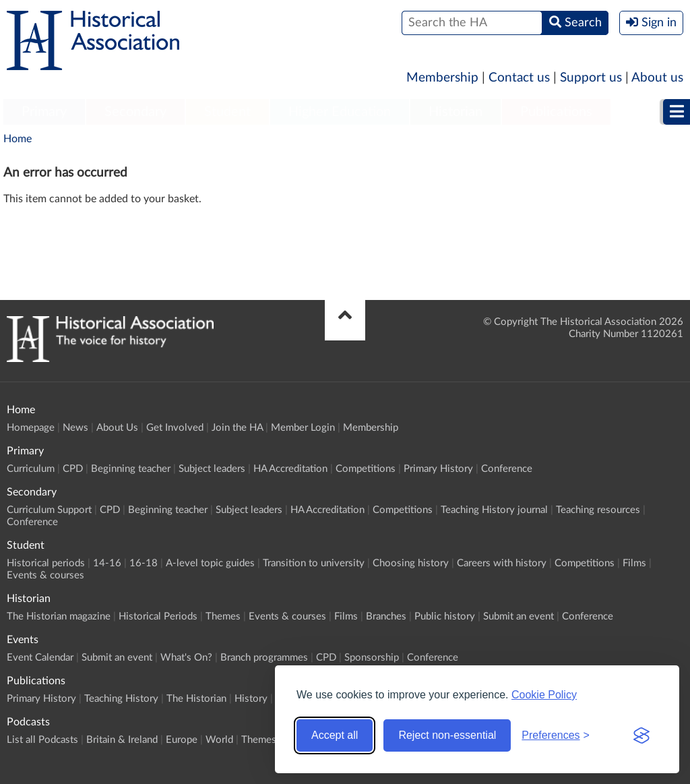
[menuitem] (44, 113)
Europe (182, 740)
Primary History (438, 469)
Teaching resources (598, 510)
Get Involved (175, 428)
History (251, 699)
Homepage (31, 428)
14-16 (107, 563)
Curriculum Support (49, 510)
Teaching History (121, 699)
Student (227, 112)
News (75, 428)
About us (657, 78)
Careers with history (502, 563)
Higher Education (340, 112)
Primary (44, 112)
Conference (507, 469)
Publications (556, 112)
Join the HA (237, 428)
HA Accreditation (290, 469)
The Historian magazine (59, 616)
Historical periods (46, 563)
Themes (223, 616)
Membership (442, 78)
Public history (445, 616)
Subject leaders (212, 469)
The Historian (196, 699)
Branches (386, 616)
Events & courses (45, 575)
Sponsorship (372, 658)
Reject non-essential (447, 735)
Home (18, 139)
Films (634, 563)
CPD (73, 469)
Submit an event (519, 616)
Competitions (366, 469)
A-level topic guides (210, 563)
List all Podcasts (42, 740)
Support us (591, 78)
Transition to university (314, 563)
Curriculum (31, 469)
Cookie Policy (544, 695)
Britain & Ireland (122, 740)
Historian (456, 112)
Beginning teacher (131, 469)
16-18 (144, 563)
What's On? (186, 658)
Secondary (135, 112)
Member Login (303, 428)
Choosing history (411, 563)
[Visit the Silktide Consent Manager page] (641, 735)
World (219, 740)
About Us (117, 428)
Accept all (335, 735)
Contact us (519, 78)
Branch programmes (264, 658)
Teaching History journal (494, 510)
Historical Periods (158, 616)
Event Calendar (40, 658)
